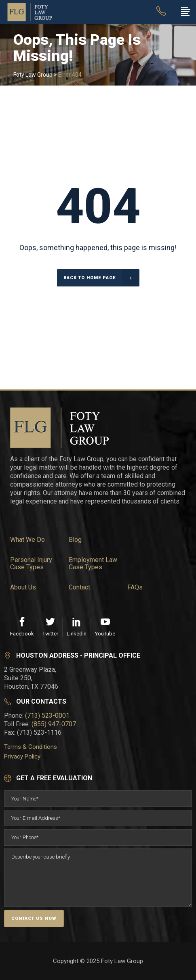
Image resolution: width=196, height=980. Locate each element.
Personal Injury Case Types (31, 564)
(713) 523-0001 (47, 716)
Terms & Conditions (31, 747)
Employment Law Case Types (93, 564)
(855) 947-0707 (54, 724)
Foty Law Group (33, 75)
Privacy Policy (22, 756)
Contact (79, 587)
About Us (23, 587)
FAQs (135, 587)
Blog (75, 540)
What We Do (27, 540)
